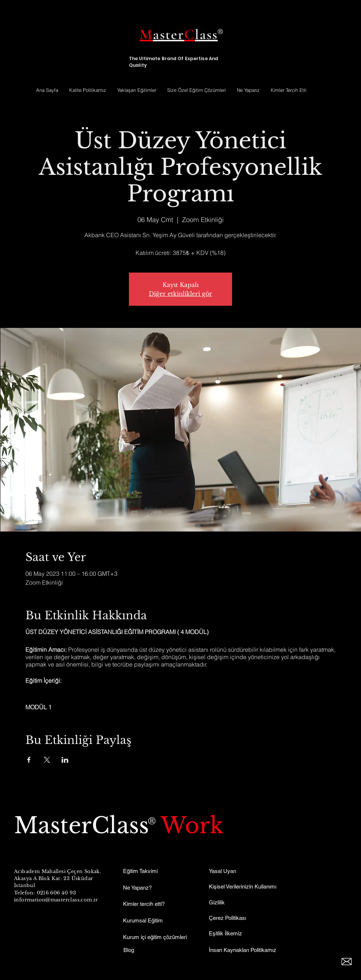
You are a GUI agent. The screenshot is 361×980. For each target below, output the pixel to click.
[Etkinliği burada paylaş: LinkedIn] (65, 760)
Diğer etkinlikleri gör (180, 294)
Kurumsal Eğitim (143, 920)
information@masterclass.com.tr (56, 900)
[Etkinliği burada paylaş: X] (47, 760)
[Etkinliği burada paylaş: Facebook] (29, 760)
